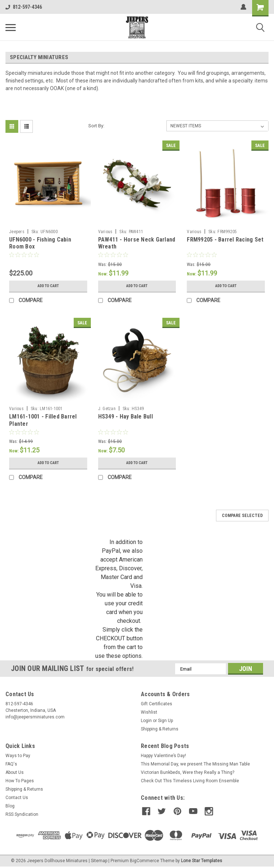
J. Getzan (107, 409)
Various (105, 232)
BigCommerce (144, 861)
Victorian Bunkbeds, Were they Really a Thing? (188, 772)
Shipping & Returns (160, 729)
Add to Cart (48, 286)
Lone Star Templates (202, 861)
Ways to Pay (18, 756)
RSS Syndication (22, 814)
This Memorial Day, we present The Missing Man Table (195, 764)
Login (146, 721)
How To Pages (20, 781)
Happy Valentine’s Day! (163, 756)
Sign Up (165, 721)
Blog (10, 806)
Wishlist (149, 712)
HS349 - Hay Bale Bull (126, 416)
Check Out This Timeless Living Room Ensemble (190, 781)
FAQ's (11, 764)
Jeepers (17, 232)
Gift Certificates (157, 704)
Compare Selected (242, 516)
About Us (15, 772)
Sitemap (99, 861)
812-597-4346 (24, 7)
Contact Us (17, 798)
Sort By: (96, 126)
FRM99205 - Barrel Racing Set (225, 240)
